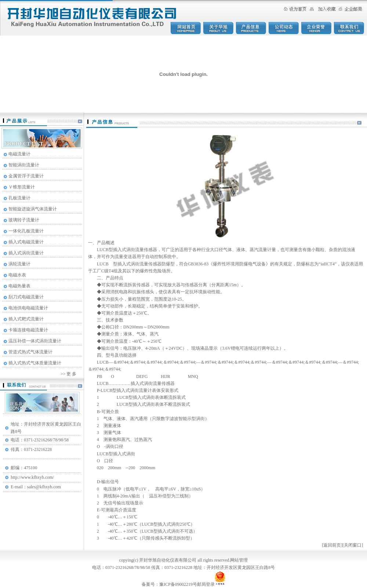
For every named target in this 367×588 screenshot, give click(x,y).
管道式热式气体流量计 (30, 352)
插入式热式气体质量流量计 (35, 363)
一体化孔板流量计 (26, 231)
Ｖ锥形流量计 (22, 187)
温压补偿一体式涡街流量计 (35, 341)
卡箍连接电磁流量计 (28, 330)
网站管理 (239, 560)
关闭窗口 (353, 545)
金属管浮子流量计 (26, 176)
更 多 (71, 374)
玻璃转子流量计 (24, 220)
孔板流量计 (19, 198)
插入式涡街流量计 (26, 253)
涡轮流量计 (19, 264)
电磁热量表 (19, 286)
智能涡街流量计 (24, 165)
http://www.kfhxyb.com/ (32, 477)
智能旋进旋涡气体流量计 (33, 209)
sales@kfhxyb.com (44, 487)
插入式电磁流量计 (26, 242)
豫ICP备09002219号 (178, 584)
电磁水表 (17, 275)
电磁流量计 (19, 154)
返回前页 (332, 545)
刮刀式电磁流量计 (26, 297)
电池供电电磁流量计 (28, 308)
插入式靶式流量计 (26, 319)
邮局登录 (206, 584)
